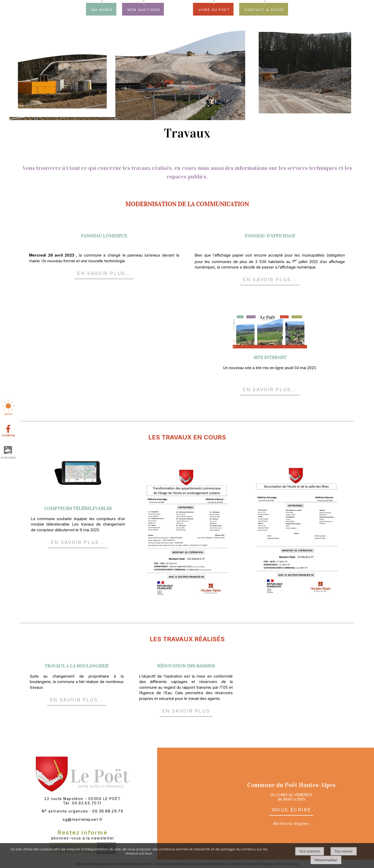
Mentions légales (291, 824)
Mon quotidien (144, 9)
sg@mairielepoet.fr (83, 819)
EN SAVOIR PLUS (186, 710)
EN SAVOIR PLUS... (104, 273)
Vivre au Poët (214, 9)
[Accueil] (178, 12)
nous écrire (292, 809)
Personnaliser (326, 860)
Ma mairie (102, 9)
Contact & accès (265, 9)
